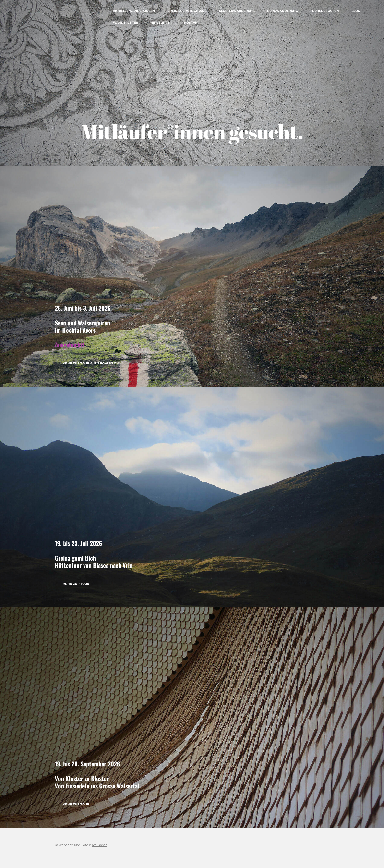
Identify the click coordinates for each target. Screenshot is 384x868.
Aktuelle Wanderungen (134, 11)
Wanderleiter (126, 22)
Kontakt (192, 22)
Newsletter (161, 22)
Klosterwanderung (237, 11)
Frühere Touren (325, 11)
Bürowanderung (282, 11)
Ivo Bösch (100, 845)
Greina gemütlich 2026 (187, 11)
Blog (356, 11)
